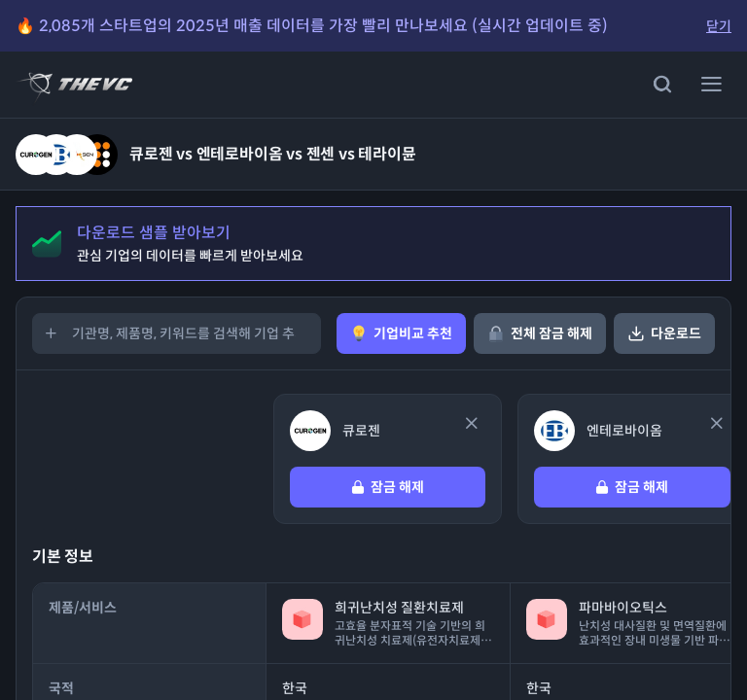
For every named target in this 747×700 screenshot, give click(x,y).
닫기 (719, 26)
